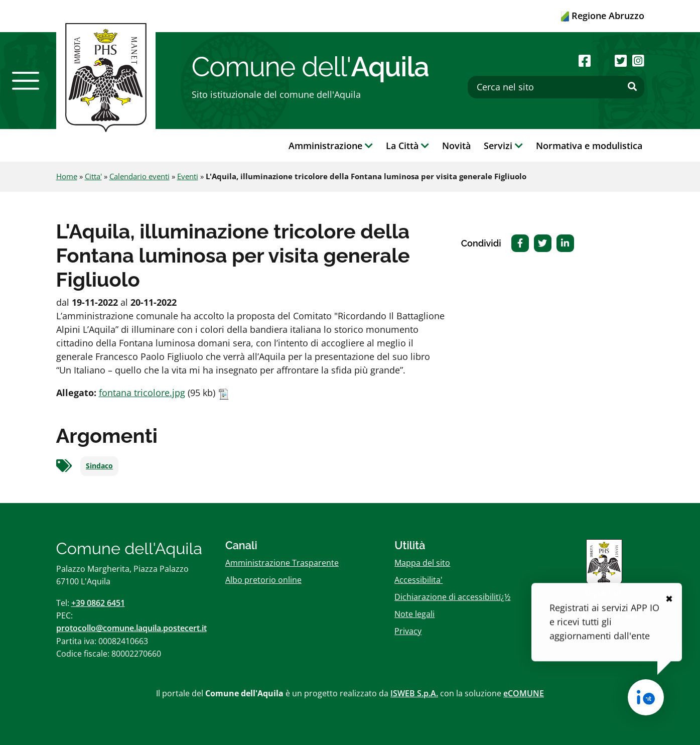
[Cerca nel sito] (556, 87)
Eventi (188, 176)
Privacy (408, 631)
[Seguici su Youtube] (603, 60)
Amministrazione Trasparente (282, 563)
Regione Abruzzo (603, 16)
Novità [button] (456, 146)
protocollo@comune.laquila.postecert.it (131, 628)
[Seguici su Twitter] (621, 60)
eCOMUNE (524, 693)
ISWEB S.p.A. (414, 693)
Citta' (93, 176)
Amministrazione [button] (331, 146)
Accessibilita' (418, 580)
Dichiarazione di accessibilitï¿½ (452, 597)
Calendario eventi (139, 176)
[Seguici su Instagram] (638, 60)
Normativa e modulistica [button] (589, 146)
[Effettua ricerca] (632, 87)
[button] (26, 81)
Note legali (414, 614)
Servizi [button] (503, 146)
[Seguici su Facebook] (585, 60)
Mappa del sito (422, 563)
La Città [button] (407, 146)
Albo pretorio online (263, 580)
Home (67, 176)
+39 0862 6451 (98, 603)
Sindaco (99, 466)
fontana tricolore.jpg (142, 393)
